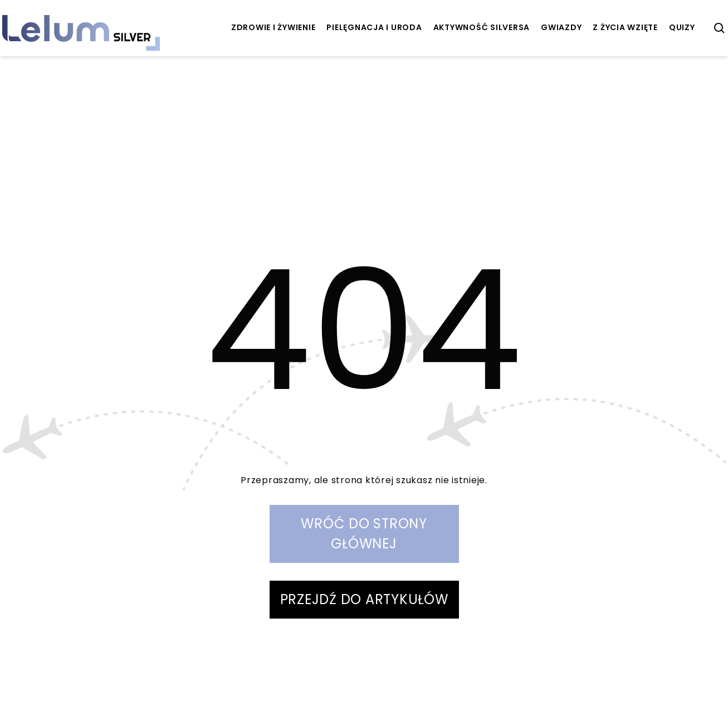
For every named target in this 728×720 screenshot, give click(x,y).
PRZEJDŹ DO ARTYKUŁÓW (364, 599)
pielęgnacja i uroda (374, 27)
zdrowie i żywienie (273, 27)
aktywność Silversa (482, 27)
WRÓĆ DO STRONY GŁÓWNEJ (364, 534)
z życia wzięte (625, 27)
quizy (682, 27)
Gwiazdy (561, 27)
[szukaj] (720, 28)
